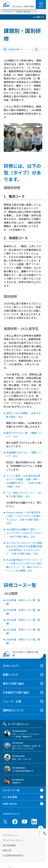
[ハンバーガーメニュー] (41, 3)
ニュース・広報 (12, 701)
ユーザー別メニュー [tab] (16, 724)
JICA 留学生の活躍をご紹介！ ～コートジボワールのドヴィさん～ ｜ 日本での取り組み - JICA (24, 533)
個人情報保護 (9, 845)
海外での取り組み (13, 683)
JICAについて (11, 666)
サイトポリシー (10, 835)
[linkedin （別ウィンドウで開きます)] (34, 822)
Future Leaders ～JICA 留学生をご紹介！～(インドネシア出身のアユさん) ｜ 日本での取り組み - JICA (23, 518)
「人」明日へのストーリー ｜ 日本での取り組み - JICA (23, 494)
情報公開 (7, 850)
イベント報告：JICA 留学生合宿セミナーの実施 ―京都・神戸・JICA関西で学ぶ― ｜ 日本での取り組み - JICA (23, 481)
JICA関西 (37, 17)
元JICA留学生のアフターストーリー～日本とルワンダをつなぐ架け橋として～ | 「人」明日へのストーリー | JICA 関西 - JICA (24, 565)
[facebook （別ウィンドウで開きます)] (15, 822)
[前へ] (39, 12)
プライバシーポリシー (13, 840)
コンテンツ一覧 (11, 790)
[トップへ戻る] (41, 828)
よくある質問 (10, 797)
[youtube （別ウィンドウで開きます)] (25, 822)
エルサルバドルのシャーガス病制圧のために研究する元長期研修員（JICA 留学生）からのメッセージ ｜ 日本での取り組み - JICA (24, 548)
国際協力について (13, 710)
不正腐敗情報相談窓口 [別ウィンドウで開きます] (13, 855)
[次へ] (43, 12)
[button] (13, 49)
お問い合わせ (10, 804)
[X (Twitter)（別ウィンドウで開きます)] (5, 822)
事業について (11, 675)
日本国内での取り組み (16, 692)
